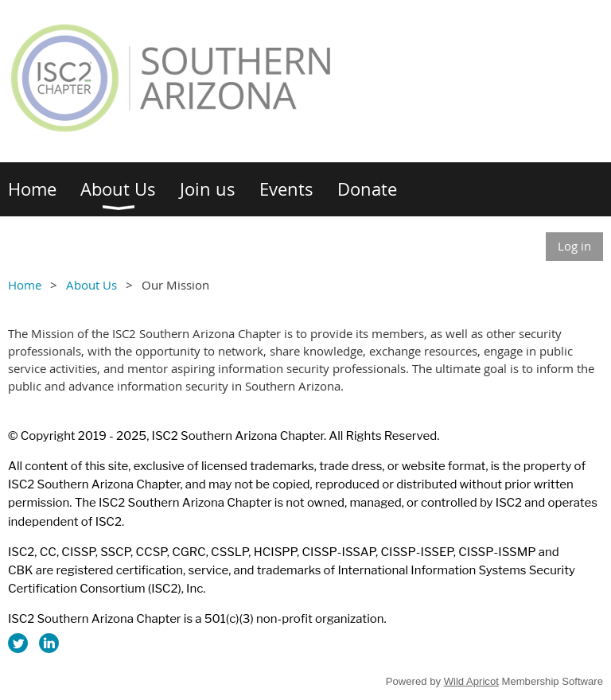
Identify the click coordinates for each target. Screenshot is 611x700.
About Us (91, 285)
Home (25, 285)
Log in (574, 246)
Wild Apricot (471, 681)
